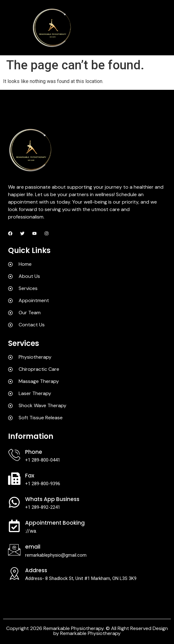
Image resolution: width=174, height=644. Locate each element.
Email (33, 547)
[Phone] (14, 455)
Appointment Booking (55, 523)
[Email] (14, 550)
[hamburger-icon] (163, 28)
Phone (34, 452)
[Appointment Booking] (14, 526)
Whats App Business (52, 499)
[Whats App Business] (14, 502)
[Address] (14, 573)
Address (36, 570)
